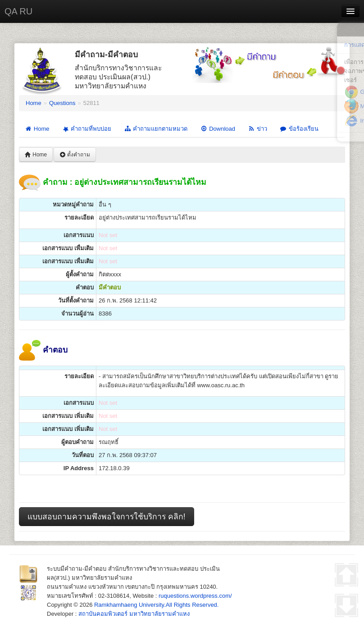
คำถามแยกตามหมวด (156, 129)
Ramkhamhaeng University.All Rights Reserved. (156, 605)
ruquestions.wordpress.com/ (195, 596)
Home (34, 103)
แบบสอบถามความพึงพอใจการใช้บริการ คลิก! (107, 517)
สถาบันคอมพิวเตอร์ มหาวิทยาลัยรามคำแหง (134, 614)
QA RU (18, 11)
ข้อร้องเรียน (299, 129)
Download (218, 129)
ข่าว (257, 129)
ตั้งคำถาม (75, 155)
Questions (62, 103)
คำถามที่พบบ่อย (86, 129)
